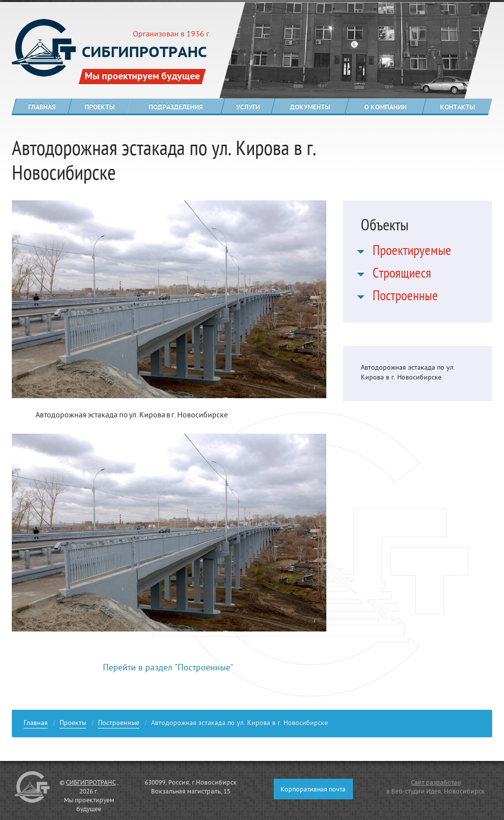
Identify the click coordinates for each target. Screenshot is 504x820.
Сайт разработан (436, 783)
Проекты (73, 724)
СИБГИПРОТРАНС (91, 783)
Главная (36, 724)
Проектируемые (412, 252)
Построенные (405, 298)
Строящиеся (402, 275)
